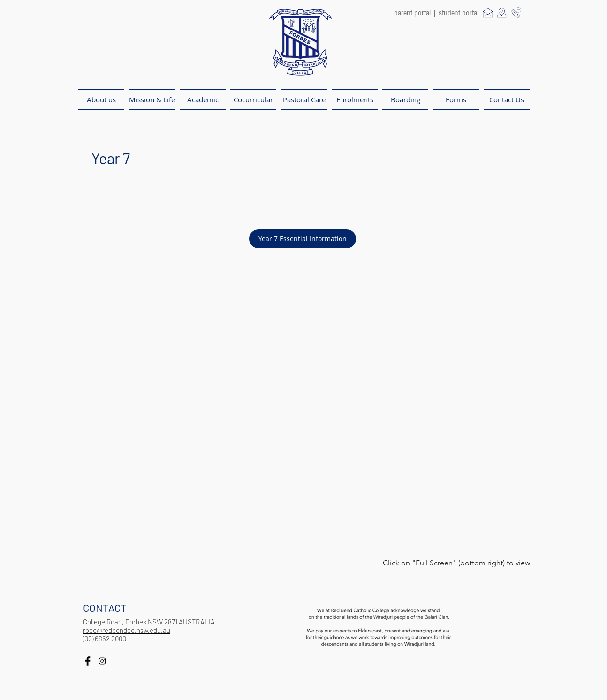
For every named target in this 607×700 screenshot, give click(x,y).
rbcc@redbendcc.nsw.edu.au (127, 630)
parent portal (412, 13)
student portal (459, 13)
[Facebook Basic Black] (88, 661)
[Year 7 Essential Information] (303, 239)
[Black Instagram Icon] (102, 661)
